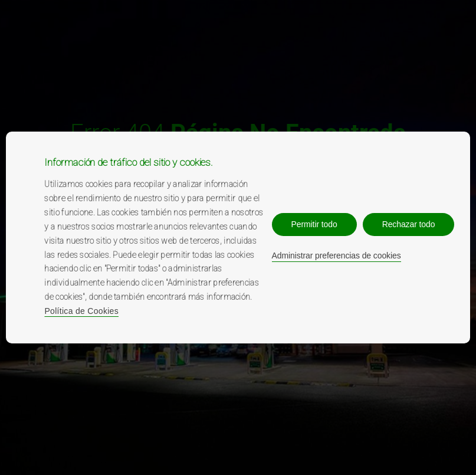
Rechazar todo (409, 224)
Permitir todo (314, 224)
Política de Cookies (81, 311)
